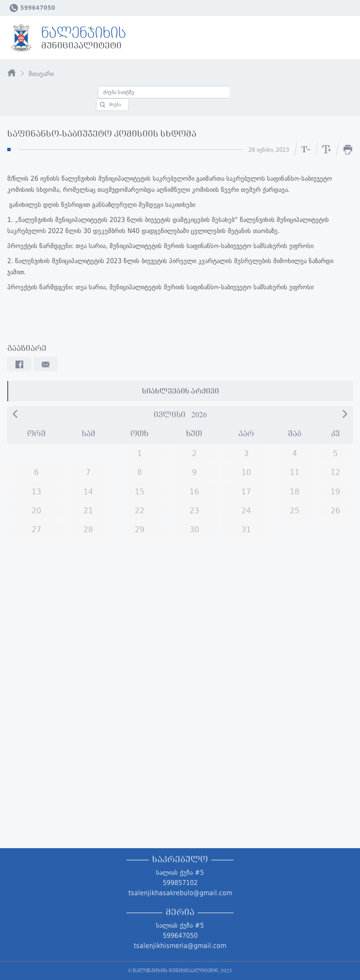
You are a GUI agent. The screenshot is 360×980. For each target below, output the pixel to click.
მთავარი (41, 74)
